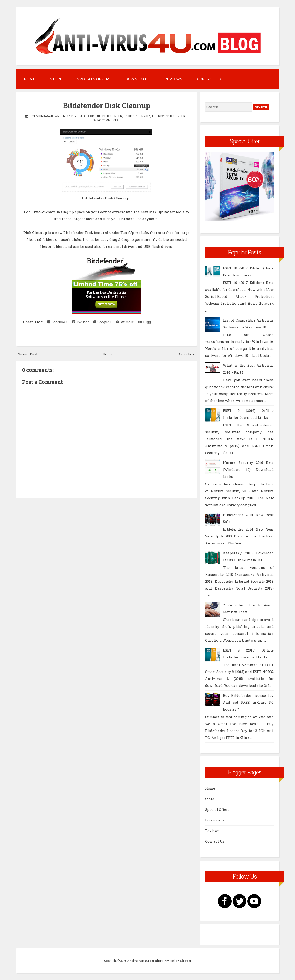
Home (29, 79)
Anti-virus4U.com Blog (144, 961)
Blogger (185, 961)
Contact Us (209, 79)
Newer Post (27, 354)
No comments (108, 120)
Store (56, 79)
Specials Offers (94, 79)
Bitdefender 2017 (137, 116)
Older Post (187, 354)
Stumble (125, 322)
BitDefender (112, 116)
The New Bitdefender (168, 116)
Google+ (102, 322)
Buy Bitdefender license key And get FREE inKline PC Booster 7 (248, 702)
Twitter (80, 322)
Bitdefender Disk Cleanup (107, 105)
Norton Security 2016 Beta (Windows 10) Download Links (248, 469)
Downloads (137, 79)
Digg (145, 322)
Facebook (57, 322)
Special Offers (217, 809)
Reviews (173, 79)
